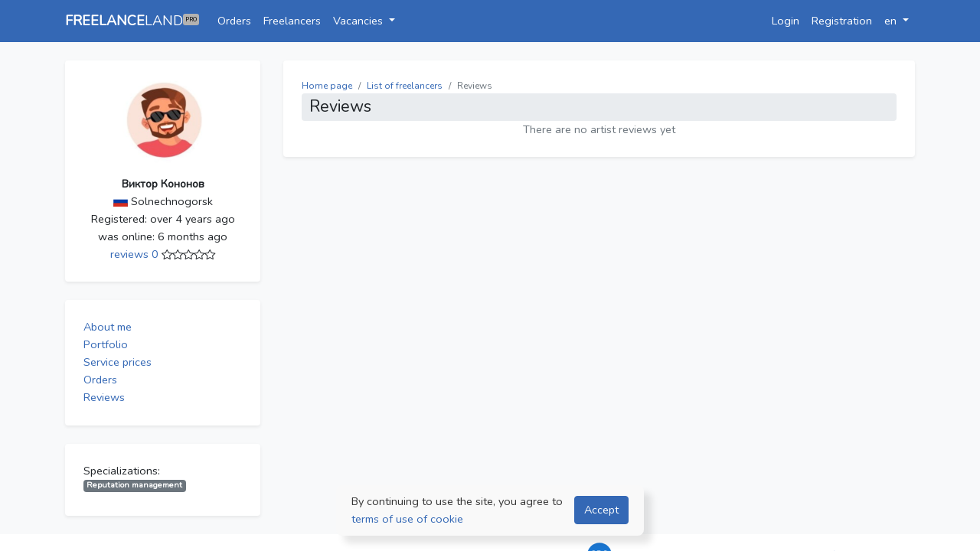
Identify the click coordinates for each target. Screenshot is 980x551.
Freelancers (292, 21)
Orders (234, 21)
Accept (601, 510)
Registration (842, 21)
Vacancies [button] (359, 21)
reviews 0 (136, 254)
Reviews (104, 397)
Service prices (118, 362)
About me (108, 327)
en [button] (892, 21)
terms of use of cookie (407, 519)
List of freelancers (405, 86)
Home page (327, 86)
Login (786, 21)
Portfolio (106, 344)
